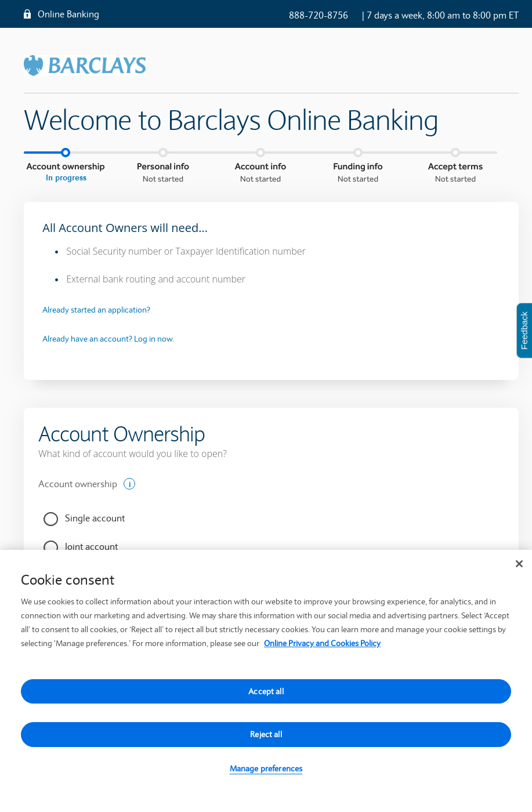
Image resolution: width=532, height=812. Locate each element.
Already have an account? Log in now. (108, 339)
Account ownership (78, 484)
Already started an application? (96, 310)
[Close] (519, 568)
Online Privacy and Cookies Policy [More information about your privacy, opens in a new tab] (322, 648)
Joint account (91, 546)
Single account (95, 518)
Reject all (266, 739)
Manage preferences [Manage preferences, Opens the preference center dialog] (266, 773)
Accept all (266, 696)
